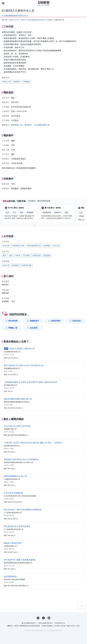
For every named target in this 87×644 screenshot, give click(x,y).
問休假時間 (13, 321)
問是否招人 (77, 321)
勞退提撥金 (37, 255)
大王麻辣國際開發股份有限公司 (36, 20)
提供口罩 (6, 265)
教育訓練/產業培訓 (34, 246)
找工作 (17, 20)
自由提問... (35, 328)
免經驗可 (17, 82)
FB (43, 618)
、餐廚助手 (27, 125)
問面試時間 (56, 321)
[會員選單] (84, 3)
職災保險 (47, 255)
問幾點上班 (13, 328)
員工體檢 (26, 255)
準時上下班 (7, 82)
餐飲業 (23, 20)
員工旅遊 (6, 246)
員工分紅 (56, 246)
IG (38, 618)
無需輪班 (27, 82)
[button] (35, 225)
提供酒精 (16, 265)
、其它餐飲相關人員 (41, 125)
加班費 (18, 255)
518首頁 (11, 20)
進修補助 (47, 246)
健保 (11, 255)
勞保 (4, 255)
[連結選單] (3, 3)
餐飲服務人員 (17, 125)
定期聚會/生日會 (18, 246)
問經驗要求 (34, 321)
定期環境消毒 (27, 265)
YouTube (49, 618)
